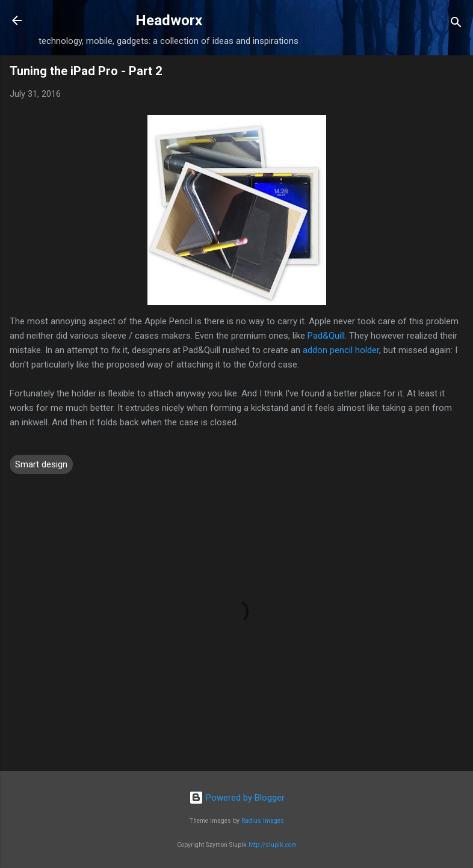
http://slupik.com (273, 845)
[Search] (456, 24)
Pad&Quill (326, 336)
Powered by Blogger (237, 798)
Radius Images (263, 821)
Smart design (41, 464)
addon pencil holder (341, 350)
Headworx (169, 20)
